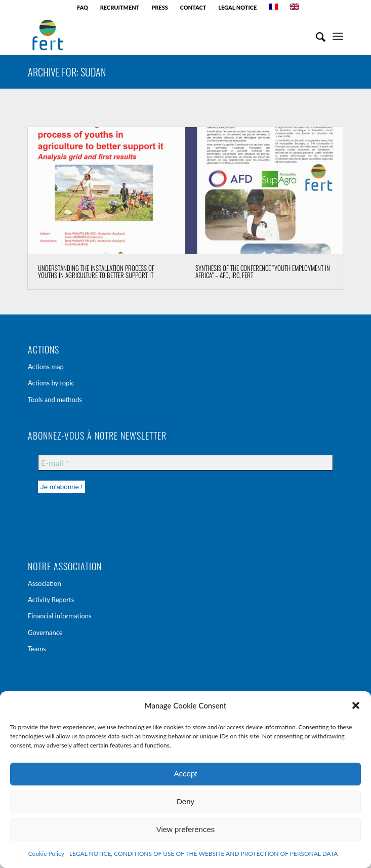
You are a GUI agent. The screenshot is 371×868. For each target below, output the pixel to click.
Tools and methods (55, 400)
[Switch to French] (273, 7)
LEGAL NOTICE (237, 7)
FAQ (83, 7)
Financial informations (60, 616)
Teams (37, 649)
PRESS (159, 7)
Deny (186, 801)
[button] (356, 705)
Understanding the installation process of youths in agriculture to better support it (96, 271)
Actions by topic (51, 383)
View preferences (186, 829)
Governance (45, 633)
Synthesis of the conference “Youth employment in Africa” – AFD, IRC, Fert (263, 271)
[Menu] (338, 35)
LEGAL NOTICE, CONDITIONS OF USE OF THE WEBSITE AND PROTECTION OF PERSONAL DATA (203, 854)
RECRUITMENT (120, 7)
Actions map (46, 367)
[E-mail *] (186, 463)
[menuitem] (83, 8)
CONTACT (193, 7)
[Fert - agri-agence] (154, 35)
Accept (186, 774)
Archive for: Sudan (67, 72)
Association (45, 583)
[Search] (316, 35)
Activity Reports (51, 600)
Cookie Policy (46, 854)
